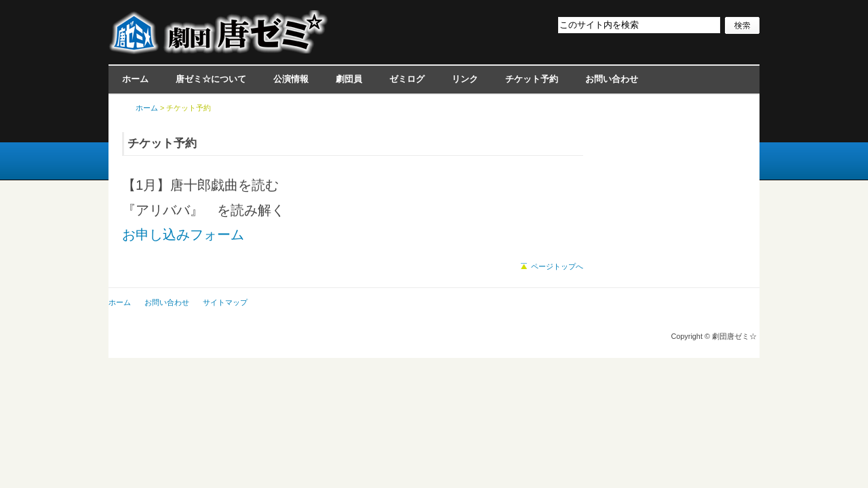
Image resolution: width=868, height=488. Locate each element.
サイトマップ (225, 302)
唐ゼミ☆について (211, 79)
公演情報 (291, 79)
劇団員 (349, 79)
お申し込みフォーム (183, 235)
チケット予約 (532, 79)
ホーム (135, 79)
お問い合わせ (612, 79)
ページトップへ (557, 266)
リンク (465, 79)
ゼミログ (407, 79)
